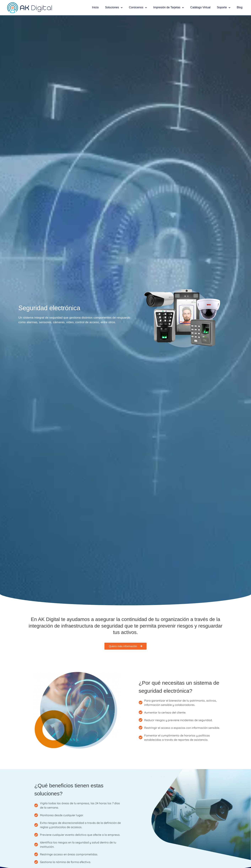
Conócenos (138, 8)
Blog (240, 7)
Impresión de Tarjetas (169, 8)
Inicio (95, 7)
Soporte (224, 8)
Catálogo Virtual (200, 7)
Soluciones (114, 8)
